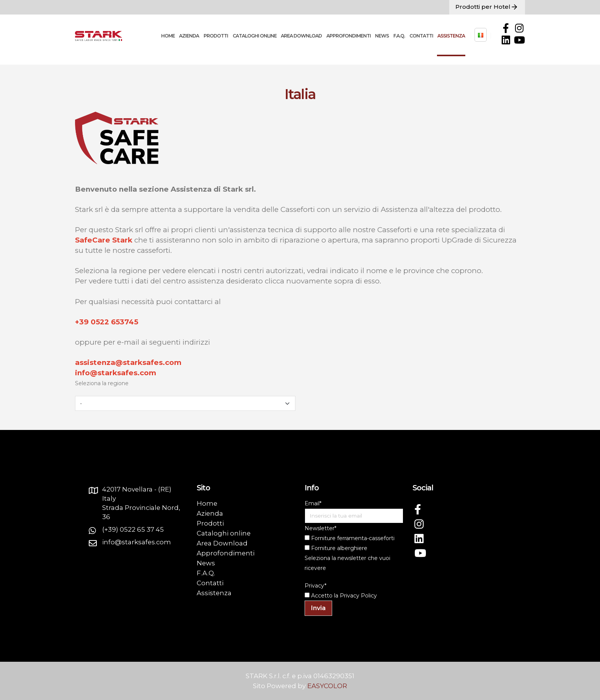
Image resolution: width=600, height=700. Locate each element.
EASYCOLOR (327, 686)
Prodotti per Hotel (487, 7)
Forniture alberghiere (336, 548)
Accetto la (321, 596)
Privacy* (315, 586)
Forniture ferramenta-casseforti (350, 538)
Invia (318, 608)
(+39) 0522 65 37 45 (133, 529)
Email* (313, 503)
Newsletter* (320, 528)
